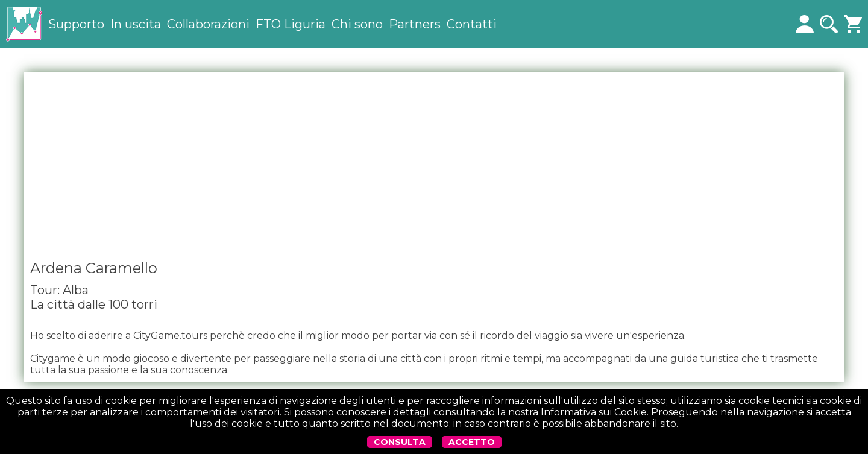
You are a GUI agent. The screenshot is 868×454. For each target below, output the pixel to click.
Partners (415, 24)
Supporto (76, 24)
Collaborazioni (208, 24)
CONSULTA (400, 442)
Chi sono (357, 24)
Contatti (472, 24)
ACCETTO (472, 442)
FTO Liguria (291, 24)
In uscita (136, 24)
